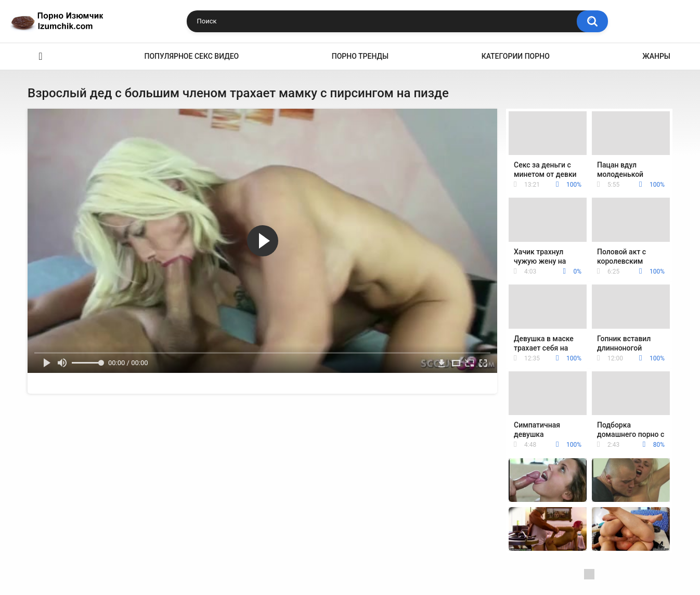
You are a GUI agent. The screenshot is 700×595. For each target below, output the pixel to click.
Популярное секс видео (192, 56)
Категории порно (516, 56)
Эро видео (41, 56)
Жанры (656, 56)
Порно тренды (360, 56)
